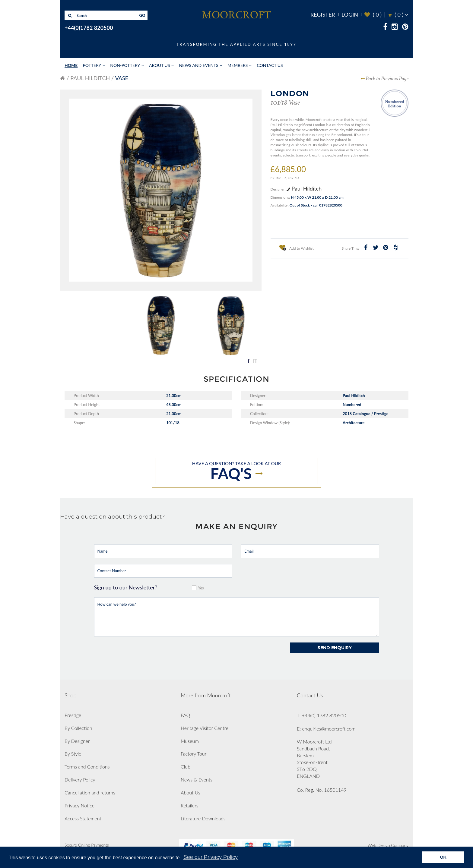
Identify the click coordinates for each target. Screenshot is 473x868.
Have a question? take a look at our (237, 472)
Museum (190, 741)
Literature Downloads (203, 818)
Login (350, 14)
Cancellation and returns (90, 792)
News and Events (198, 65)
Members (238, 65)
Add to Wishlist (297, 248)
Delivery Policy (80, 780)
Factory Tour (194, 754)
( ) (373, 15)
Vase (122, 78)
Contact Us (270, 65)
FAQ (185, 715)
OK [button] (443, 857)
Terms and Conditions (87, 767)
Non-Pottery (125, 65)
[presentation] (140, 654)
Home (71, 65)
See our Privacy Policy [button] (211, 857)
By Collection (78, 728)
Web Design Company (388, 845)
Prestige (73, 715)
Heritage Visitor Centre (205, 728)
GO (142, 15)
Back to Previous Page (387, 79)
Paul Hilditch (90, 78)
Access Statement (83, 818)
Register (323, 14)
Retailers (190, 805)
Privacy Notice (79, 805)
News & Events (197, 780)
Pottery (92, 65)
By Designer (77, 741)
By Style (73, 754)
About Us (159, 65)
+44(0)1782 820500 (89, 28)
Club (186, 767)
